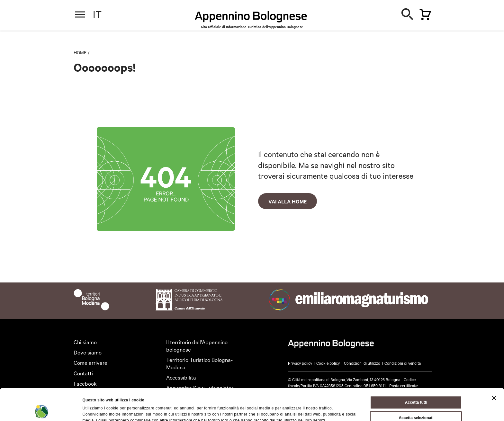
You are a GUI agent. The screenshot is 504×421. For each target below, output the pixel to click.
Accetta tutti (416, 372)
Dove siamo (88, 352)
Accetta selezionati (416, 388)
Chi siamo (85, 342)
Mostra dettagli (301, 409)
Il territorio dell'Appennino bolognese (197, 345)
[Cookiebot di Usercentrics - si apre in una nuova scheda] (42, 409)
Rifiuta (416, 403)
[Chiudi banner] (494, 368)
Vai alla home (288, 201)
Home (80, 52)
